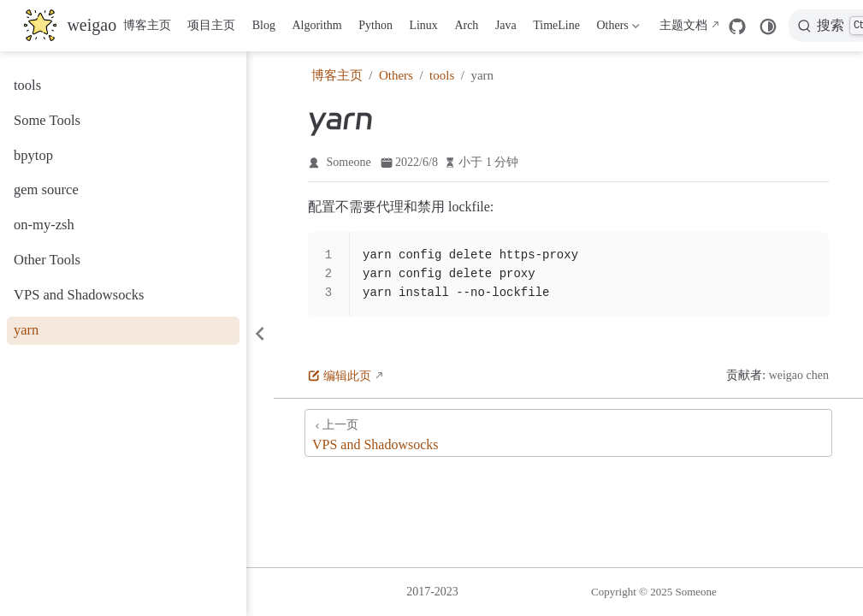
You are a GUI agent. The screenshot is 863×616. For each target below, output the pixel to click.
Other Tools (47, 260)
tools (27, 85)
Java (506, 25)
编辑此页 (340, 376)
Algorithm (316, 25)
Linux (423, 25)
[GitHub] (737, 27)
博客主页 (147, 25)
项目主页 (211, 25)
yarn (26, 330)
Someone (349, 162)
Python (375, 25)
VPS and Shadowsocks (79, 295)
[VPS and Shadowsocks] (568, 433)
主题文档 (683, 25)
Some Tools (47, 120)
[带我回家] (70, 26)
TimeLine (556, 25)
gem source (46, 190)
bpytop (33, 155)
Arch (466, 25)
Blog (264, 25)
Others (617, 29)
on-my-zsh (44, 225)
